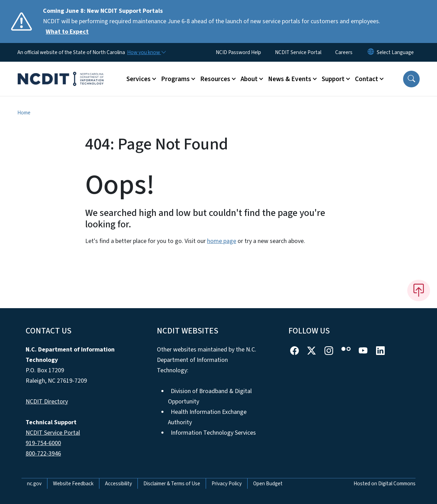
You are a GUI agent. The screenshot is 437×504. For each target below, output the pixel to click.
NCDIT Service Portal (298, 52)
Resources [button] (215, 79)
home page (222, 241)
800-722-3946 (43, 454)
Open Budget (268, 484)
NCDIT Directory (47, 402)
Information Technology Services (213, 433)
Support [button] (333, 79)
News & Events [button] (290, 79)
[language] (395, 52)
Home (24, 113)
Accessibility (118, 484)
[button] (411, 79)
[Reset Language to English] (371, 52)
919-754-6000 (43, 443)
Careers (344, 52)
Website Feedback (73, 484)
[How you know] (146, 52)
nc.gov (34, 484)
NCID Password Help (238, 52)
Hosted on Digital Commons (385, 484)
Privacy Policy (227, 484)
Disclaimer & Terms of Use (172, 484)
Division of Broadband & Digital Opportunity (210, 396)
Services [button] (139, 79)
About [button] (249, 79)
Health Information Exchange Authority (207, 417)
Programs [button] (175, 79)
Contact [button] (367, 79)
